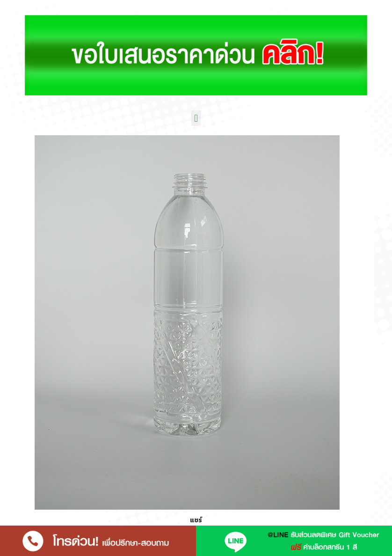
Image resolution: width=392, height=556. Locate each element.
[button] (196, 118)
